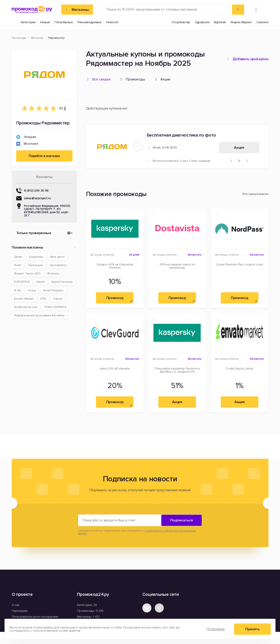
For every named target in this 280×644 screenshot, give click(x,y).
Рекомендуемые (90, 22)
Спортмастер (181, 22)
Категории (28, 22)
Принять (253, 629)
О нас (16, 605)
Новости (112, 22)
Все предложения (255, 194)
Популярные (64, 22)
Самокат (262, 22)
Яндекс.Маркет (241, 22)
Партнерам (20, 611)
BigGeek (220, 22)
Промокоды (19, 38)
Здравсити (202, 22)
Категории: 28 (87, 605)
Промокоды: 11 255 (90, 611)
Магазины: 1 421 (88, 617)
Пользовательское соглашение (35, 617)
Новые (45, 22)
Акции (165, 79)
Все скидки (101, 79)
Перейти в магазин (44, 156)
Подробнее (216, 629)
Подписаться (182, 520)
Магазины (37, 38)
